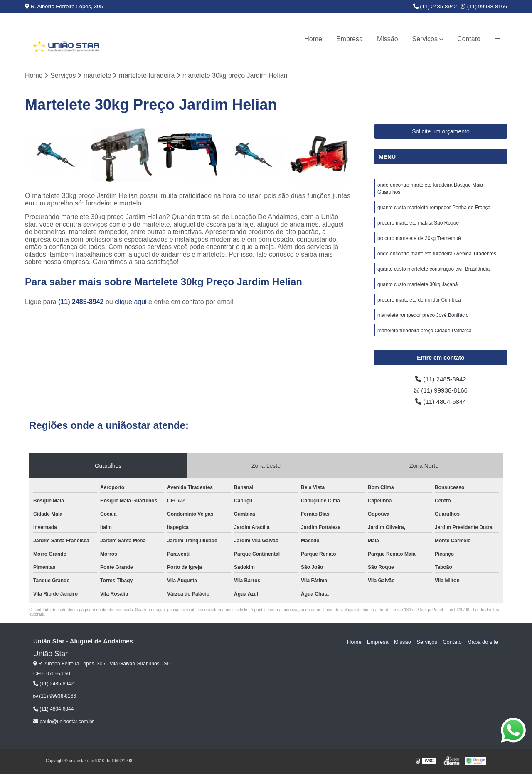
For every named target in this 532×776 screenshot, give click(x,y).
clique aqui (131, 302)
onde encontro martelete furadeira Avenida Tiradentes (437, 256)
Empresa (350, 39)
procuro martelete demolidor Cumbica (419, 304)
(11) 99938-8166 (484, 6)
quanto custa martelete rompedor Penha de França (434, 209)
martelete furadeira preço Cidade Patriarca (425, 335)
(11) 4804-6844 (441, 404)
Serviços (425, 39)
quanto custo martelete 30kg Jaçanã (417, 288)
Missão (388, 39)
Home (313, 39)
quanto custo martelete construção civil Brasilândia (433, 272)
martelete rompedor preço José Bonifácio (423, 319)
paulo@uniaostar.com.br (64, 724)
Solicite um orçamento (441, 132)
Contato (469, 39)
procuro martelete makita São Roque (418, 225)
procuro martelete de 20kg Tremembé (419, 240)
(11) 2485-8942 (435, 6)
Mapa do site (483, 644)
